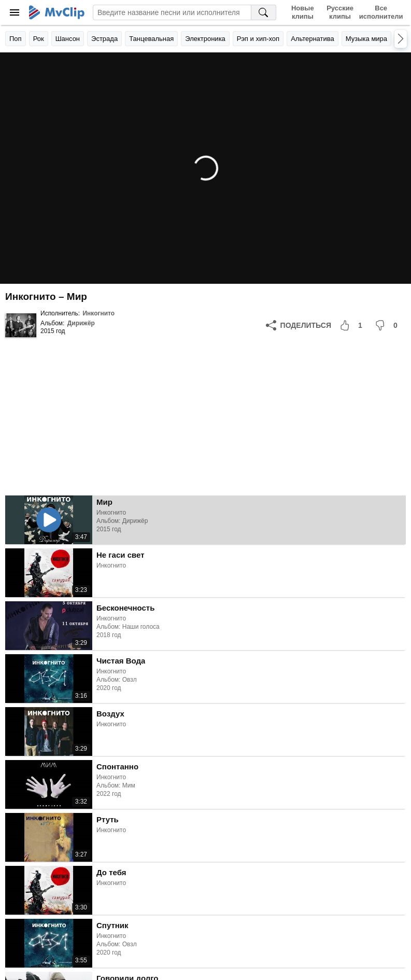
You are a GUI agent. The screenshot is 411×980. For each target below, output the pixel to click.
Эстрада (104, 39)
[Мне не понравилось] (388, 325)
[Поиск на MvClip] (264, 12)
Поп (16, 39)
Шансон (68, 39)
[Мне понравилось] (353, 325)
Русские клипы (340, 12)
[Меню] (15, 12)
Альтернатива (313, 39)
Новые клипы (303, 12)
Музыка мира (366, 39)
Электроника (205, 39)
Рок (39, 39)
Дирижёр (81, 323)
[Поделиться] (299, 325)
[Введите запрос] (172, 12)
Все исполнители (381, 12)
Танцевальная (151, 39)
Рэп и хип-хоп (258, 39)
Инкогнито (98, 313)
